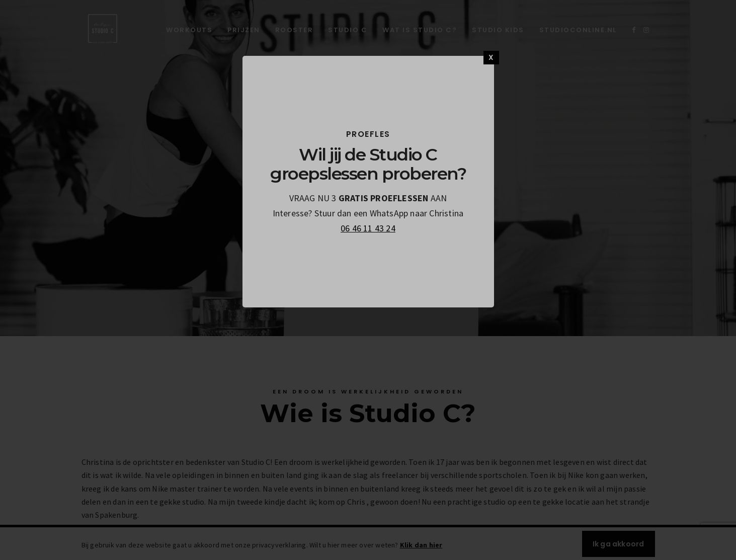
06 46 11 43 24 (368, 228)
